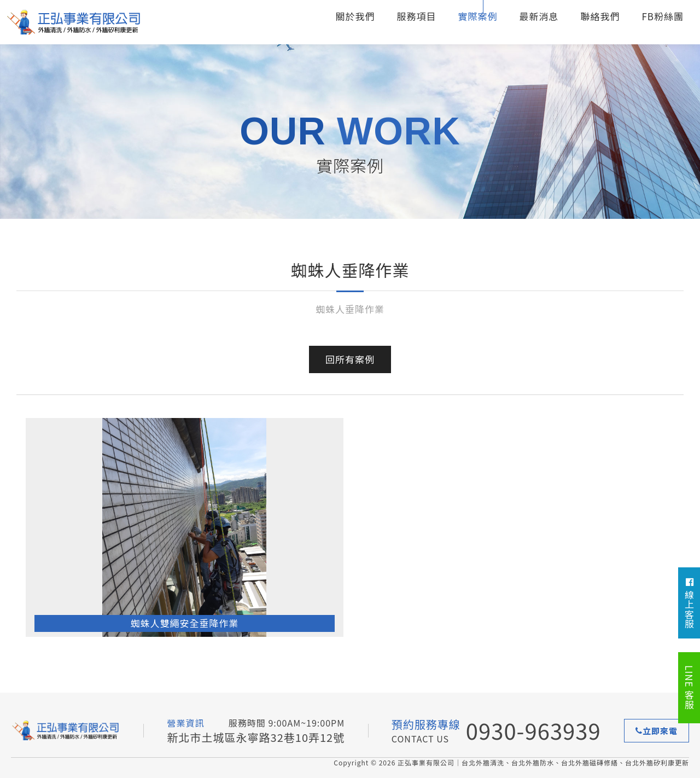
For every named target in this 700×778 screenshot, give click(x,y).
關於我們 (355, 16)
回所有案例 (350, 359)
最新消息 (539, 16)
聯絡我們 (600, 16)
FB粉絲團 (663, 16)
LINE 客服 (689, 687)
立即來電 (657, 731)
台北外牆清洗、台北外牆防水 (74, 22)
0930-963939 (533, 730)
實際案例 (477, 16)
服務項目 (416, 16)
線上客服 (689, 603)
